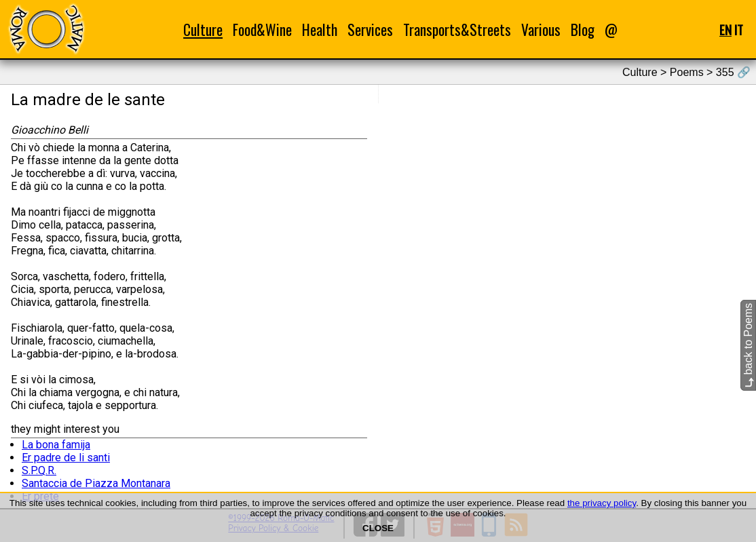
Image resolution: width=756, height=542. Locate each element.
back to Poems (748, 345)
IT (739, 30)
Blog (583, 30)
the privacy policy (602, 503)
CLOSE (378, 528)
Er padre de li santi (66, 458)
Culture (203, 30)
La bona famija (56, 445)
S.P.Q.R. (39, 470)
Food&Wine (262, 30)
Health (320, 30)
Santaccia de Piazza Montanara (96, 483)
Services (370, 30)
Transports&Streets (457, 30)
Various (541, 30)
